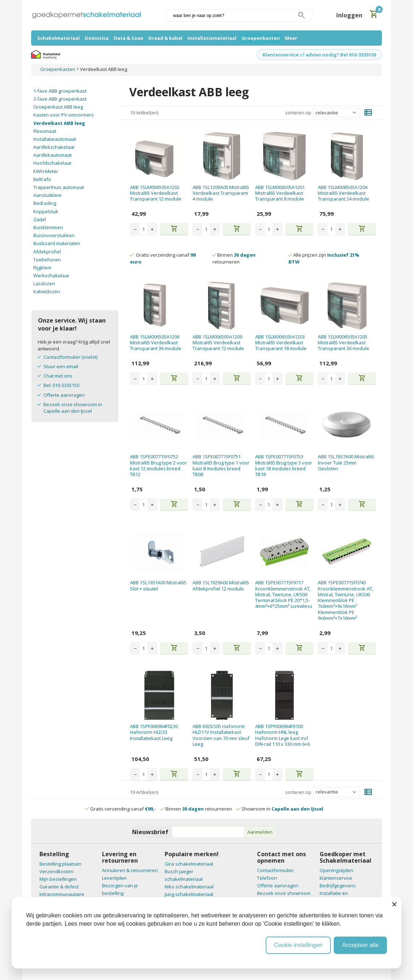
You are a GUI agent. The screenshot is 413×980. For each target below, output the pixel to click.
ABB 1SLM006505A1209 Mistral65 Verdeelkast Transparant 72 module (218, 343)
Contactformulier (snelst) (70, 357)
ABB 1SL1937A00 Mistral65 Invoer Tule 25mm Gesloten (346, 462)
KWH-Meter (46, 171)
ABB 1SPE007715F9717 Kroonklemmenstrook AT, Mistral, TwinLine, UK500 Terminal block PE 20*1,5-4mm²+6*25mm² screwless (284, 594)
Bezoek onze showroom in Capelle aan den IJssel (73, 408)
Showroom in (280, 809)
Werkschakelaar (51, 276)
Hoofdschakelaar (52, 163)
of (302, 55)
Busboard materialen (57, 243)
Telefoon (267, 878)
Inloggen (349, 15)
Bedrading (45, 203)
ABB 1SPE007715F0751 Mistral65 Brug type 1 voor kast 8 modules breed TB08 (221, 465)
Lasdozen (44, 283)
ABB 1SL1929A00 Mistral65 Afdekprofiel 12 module (221, 585)
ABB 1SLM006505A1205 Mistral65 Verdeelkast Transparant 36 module (344, 343)
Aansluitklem (47, 195)
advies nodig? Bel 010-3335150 (341, 55)
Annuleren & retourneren (130, 870)
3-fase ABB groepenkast (60, 99)
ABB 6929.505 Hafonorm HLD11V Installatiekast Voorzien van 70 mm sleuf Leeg (221, 735)
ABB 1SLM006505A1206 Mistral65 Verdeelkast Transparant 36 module (156, 343)
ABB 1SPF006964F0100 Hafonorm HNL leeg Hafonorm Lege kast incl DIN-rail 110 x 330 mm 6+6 (283, 735)
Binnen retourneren (234, 258)
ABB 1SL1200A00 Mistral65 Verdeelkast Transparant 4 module (221, 193)
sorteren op (298, 113)
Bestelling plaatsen (60, 864)
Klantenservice (281, 55)
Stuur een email (61, 366)
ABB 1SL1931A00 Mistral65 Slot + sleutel (158, 585)
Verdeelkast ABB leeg (59, 123)
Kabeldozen (47, 291)
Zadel (40, 219)
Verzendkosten (56, 871)
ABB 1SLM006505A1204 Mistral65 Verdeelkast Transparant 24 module (344, 193)
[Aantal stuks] (144, 229)
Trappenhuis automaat (59, 187)
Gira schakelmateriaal (189, 864)
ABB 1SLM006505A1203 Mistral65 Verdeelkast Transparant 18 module (281, 343)
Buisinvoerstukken (54, 235)
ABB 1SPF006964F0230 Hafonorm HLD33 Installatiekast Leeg (154, 732)
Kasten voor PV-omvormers (64, 115)
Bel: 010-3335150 (61, 385)
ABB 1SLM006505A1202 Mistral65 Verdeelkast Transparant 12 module (156, 193)
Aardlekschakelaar (54, 147)
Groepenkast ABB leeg (58, 107)
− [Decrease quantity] (135, 229)
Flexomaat (45, 131)
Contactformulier (275, 870)
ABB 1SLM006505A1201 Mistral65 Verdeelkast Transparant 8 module (280, 193)
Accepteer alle (360, 945)
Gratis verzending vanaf (123, 809)
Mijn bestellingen (58, 879)
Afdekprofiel (47, 252)
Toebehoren (47, 260)
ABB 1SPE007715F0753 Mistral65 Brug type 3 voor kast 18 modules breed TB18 (284, 465)
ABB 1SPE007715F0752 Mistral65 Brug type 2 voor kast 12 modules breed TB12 (158, 465)
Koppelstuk (46, 211)
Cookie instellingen (298, 945)
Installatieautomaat (55, 139)
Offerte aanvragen (64, 395)
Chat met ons (58, 376)
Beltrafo (42, 179)
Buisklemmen (48, 227)
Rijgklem (42, 268)
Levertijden (114, 878)
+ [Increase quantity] (152, 229)
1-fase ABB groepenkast (60, 91)
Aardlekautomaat (52, 155)
